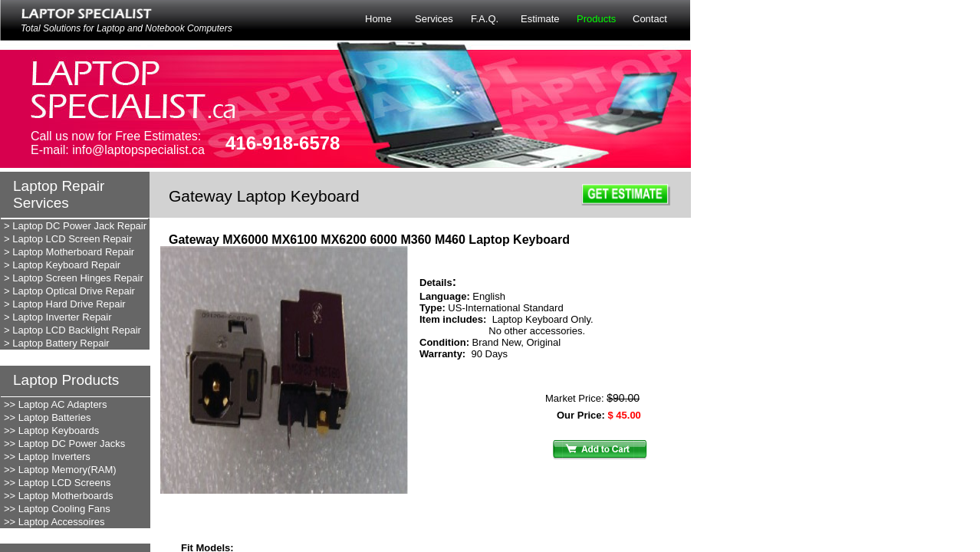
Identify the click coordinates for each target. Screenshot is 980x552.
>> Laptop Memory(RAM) (60, 470)
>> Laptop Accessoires (54, 522)
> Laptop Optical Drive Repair (69, 291)
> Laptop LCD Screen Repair (68, 239)
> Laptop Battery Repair (57, 343)
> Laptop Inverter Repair (58, 317)
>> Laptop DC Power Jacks (64, 444)
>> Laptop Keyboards (51, 430)
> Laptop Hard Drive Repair (65, 304)
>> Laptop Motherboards (58, 496)
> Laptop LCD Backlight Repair (72, 330)
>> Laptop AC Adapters (55, 404)
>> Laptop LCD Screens (57, 483)
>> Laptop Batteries (47, 417)
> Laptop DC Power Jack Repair (75, 226)
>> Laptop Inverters (47, 457)
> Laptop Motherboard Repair (69, 252)
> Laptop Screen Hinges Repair (74, 278)
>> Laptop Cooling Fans (57, 509)
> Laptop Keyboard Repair (62, 265)
